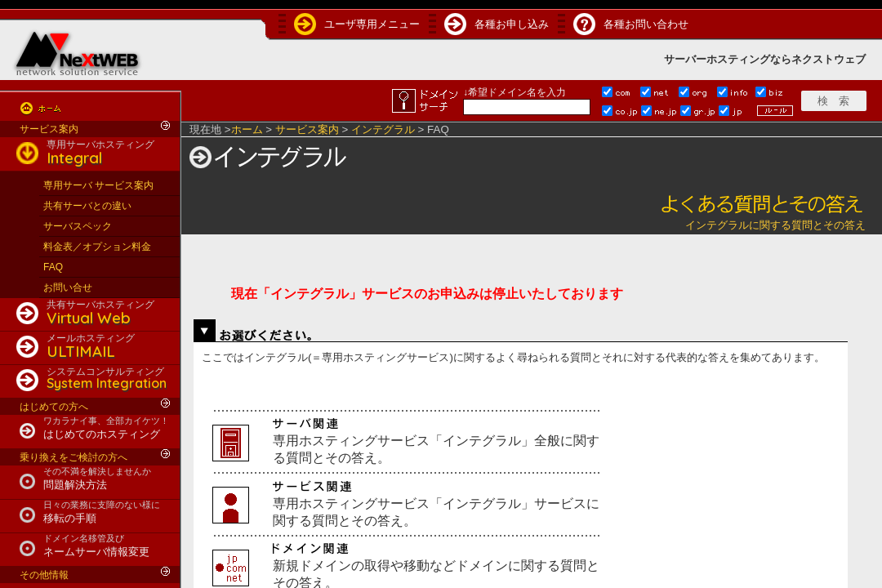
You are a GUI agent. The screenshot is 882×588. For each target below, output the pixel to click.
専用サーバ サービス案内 (98, 185)
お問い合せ (68, 287)
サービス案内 (49, 129)
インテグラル (383, 129)
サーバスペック (78, 226)
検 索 (833, 101)
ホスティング (738, 59)
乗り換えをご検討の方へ (73, 457)
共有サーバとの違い (87, 206)
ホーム (247, 129)
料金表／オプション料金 (97, 247)
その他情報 (44, 575)
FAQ (53, 267)
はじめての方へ (54, 407)
